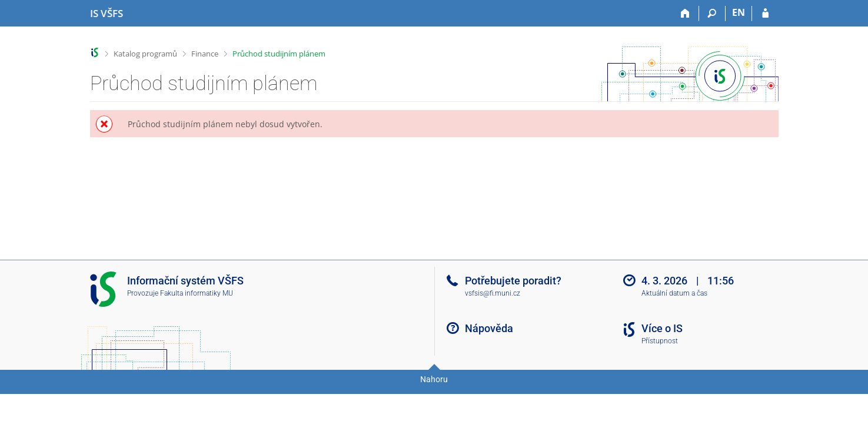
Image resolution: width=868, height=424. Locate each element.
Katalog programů (145, 54)
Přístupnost (660, 341)
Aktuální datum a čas (674, 293)
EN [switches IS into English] (739, 12)
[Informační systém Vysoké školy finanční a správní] (107, 14)
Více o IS (662, 328)
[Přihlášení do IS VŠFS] (765, 14)
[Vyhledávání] (712, 14)
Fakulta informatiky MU (197, 293)
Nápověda (489, 328)
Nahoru (434, 379)
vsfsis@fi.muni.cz (493, 293)
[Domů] (686, 14)
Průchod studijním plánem (279, 54)
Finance (205, 54)
